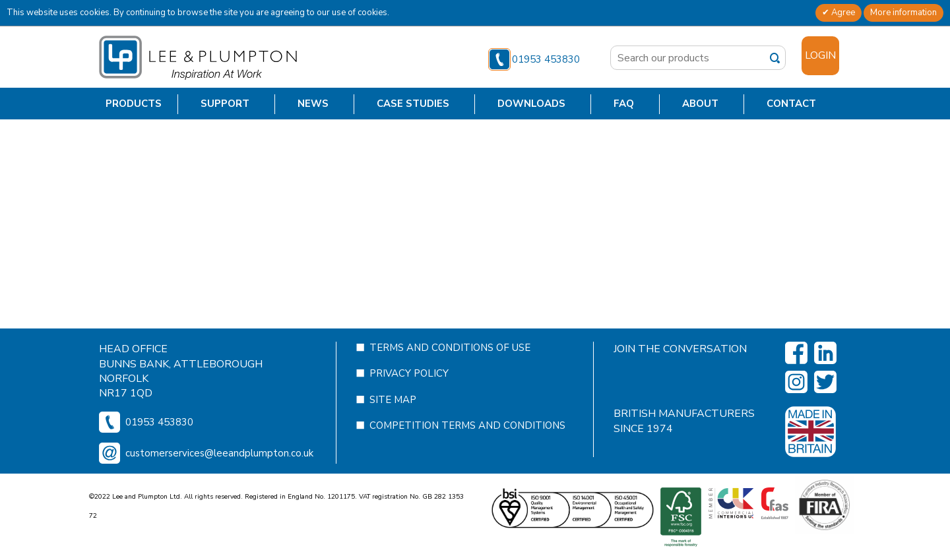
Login (820, 55)
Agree (842, 13)
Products (134, 104)
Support (225, 104)
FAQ (624, 104)
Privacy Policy (409, 207)
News (313, 104)
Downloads (531, 104)
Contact (791, 104)
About (700, 104)
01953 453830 (534, 59)
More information (903, 13)
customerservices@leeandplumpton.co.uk (219, 287)
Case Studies (413, 104)
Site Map (393, 233)
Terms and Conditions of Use (450, 181)
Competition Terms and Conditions (467, 259)
